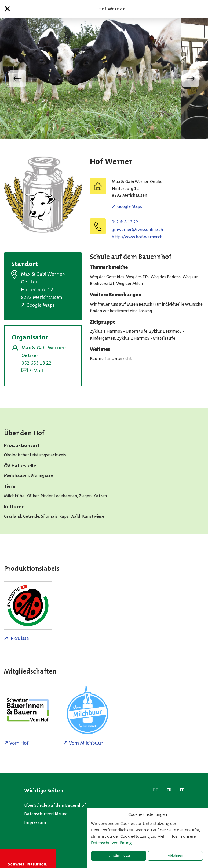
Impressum (35, 822)
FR (169, 790)
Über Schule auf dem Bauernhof (55, 805)
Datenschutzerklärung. (112, 843)
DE (155, 790)
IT (182, 790)
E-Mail (36, 371)
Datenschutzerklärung (46, 814)
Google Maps (130, 206)
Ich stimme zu (119, 856)
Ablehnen (175, 856)
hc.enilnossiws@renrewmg (137, 229)
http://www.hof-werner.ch (137, 237)
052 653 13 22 (125, 222)
